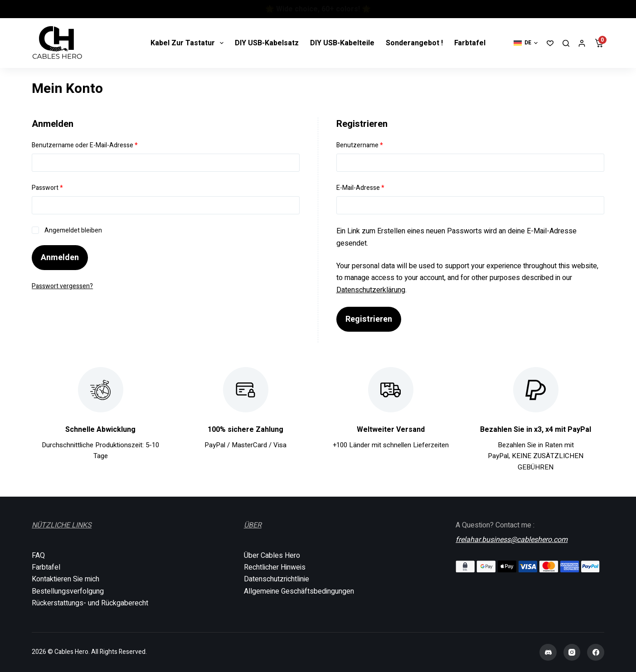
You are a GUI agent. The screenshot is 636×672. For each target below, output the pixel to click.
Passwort (64, 188)
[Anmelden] (582, 43)
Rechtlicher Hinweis (275, 567)
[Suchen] (566, 43)
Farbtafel (470, 43)
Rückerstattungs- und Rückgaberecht (90, 603)
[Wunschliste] (550, 43)
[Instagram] (572, 653)
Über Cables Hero (272, 556)
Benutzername (376, 145)
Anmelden (60, 258)
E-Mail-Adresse (377, 188)
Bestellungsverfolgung (68, 591)
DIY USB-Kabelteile (342, 43)
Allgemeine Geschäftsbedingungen (299, 591)
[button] (526, 43)
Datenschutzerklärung (371, 290)
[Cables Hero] (58, 43)
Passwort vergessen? (62, 286)
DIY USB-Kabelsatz (267, 43)
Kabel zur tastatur (189, 43)
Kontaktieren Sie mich (66, 579)
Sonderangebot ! (414, 43)
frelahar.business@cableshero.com (512, 539)
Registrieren (369, 319)
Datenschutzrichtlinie (277, 579)
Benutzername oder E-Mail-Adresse (101, 145)
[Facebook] (596, 653)
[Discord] (548, 653)
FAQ (38, 556)
